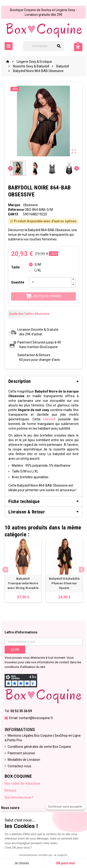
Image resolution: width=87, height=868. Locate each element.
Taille (15, 267)
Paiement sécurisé (21, 753)
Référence (16, 210)
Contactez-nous (19, 766)
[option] (23, 570)
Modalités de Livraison (24, 760)
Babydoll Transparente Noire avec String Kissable (23, 583)
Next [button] (82, 570)
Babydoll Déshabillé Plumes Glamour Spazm (64, 583)
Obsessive (31, 205)
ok (15, 650)
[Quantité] (50, 282)
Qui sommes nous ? (19, 797)
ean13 (13, 214)
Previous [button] (5, 570)
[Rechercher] (44, 46)
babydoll (49, 419)
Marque (14, 205)
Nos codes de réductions (23, 783)
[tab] (43, 381)
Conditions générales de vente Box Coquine (39, 747)
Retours (10, 790)
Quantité (18, 282)
